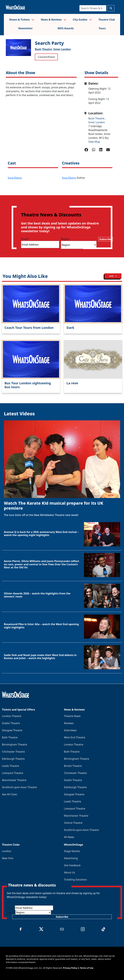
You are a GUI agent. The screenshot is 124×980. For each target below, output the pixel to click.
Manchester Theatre (14, 780)
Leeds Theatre (10, 766)
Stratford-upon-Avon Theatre (19, 787)
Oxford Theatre (73, 823)
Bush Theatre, (44, 49)
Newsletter (25, 28)
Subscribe (106, 239)
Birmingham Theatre (15, 745)
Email (25, 239)
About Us (70, 872)
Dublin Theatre (11, 723)
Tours (102, 28)
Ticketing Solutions (75, 880)
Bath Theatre (10, 737)
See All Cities (10, 794)
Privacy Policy (70, 968)
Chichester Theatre (13, 752)
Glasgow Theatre (12, 730)
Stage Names (72, 851)
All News (69, 837)
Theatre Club (107, 20)
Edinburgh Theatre (13, 759)
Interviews (70, 730)
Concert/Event (46, 57)
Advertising (71, 858)
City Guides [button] (82, 20)
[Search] (93, 8)
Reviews (69, 723)
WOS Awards (66, 28)
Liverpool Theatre (13, 773)
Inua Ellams (15, 178)
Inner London (62, 49)
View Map (94, 142)
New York (8, 858)
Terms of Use (87, 968)
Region (65, 239)
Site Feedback (72, 865)
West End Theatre (75, 737)
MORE (113, 276)
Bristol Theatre (73, 766)
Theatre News (72, 716)
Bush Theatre (97, 118)
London (7, 851)
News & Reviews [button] (54, 20)
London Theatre (12, 716)
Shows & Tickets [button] (22, 20)
